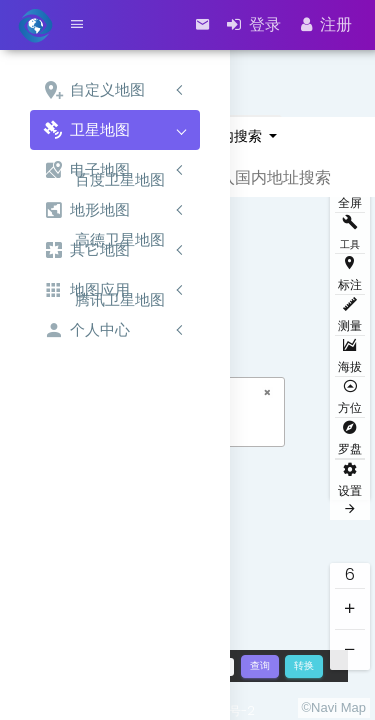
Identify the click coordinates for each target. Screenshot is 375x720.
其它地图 (86, 250)
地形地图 (86, 210)
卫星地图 (86, 130)
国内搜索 (236, 136)
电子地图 (86, 170)
